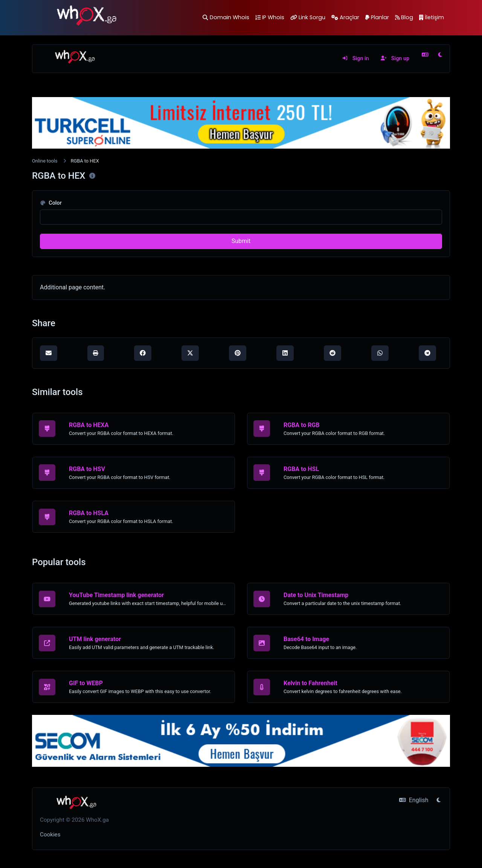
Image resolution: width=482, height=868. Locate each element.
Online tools (45, 161)
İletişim (432, 17)
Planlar (377, 17)
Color (51, 203)
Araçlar (345, 17)
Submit (241, 241)
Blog (404, 17)
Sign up (395, 59)
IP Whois (270, 17)
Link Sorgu (308, 17)
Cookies (50, 835)
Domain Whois (226, 17)
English (414, 800)
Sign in (355, 59)
